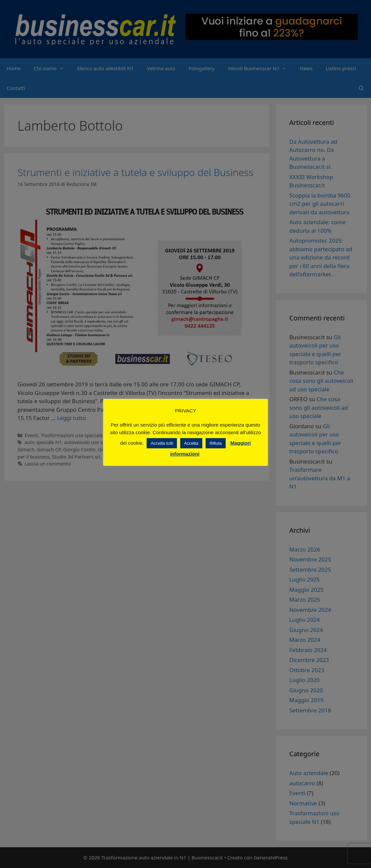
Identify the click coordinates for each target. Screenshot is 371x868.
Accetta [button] (191, 443)
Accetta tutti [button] (162, 443)
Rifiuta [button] (216, 443)
